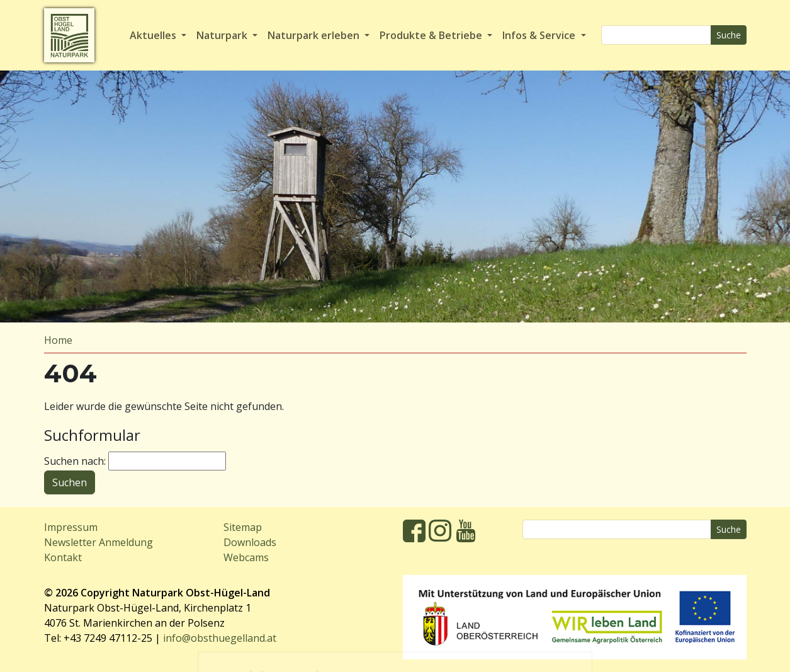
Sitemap (243, 527)
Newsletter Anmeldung (99, 542)
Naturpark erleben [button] (315, 35)
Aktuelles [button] (154, 35)
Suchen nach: (75, 461)
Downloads (250, 542)
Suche (729, 35)
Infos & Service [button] (540, 35)
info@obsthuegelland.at (220, 638)
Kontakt (63, 557)
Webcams (246, 557)
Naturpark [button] (223, 35)
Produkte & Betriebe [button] (432, 35)
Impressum (71, 527)
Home (58, 340)
